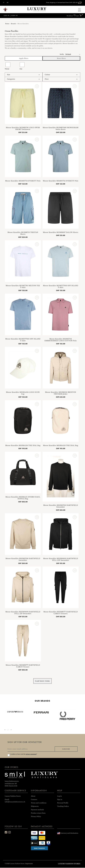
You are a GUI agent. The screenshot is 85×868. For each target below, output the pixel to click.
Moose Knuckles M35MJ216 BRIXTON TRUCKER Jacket (61, 393)
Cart (79, 15)
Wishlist (71, 15)
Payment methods (37, 810)
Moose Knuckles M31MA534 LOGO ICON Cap (23, 393)
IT (4, 3)
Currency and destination (68, 833)
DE (8, 3)
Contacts (34, 800)
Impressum (29, 864)
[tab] (24, 75)
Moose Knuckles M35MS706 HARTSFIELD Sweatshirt (61, 506)
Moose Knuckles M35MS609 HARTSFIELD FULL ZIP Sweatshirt (61, 559)
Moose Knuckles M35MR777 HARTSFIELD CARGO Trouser (23, 666)
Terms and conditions (39, 803)
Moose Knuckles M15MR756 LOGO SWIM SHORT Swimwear (23, 128)
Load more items (42, 681)
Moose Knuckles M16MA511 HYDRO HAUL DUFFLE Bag (23, 498)
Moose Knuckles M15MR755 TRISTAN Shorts (23, 233)
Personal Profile (63, 803)
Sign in (15, 16)
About (33, 796)
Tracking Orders (63, 807)
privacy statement (31, 754)
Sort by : (62, 54)
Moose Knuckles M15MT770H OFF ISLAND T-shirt (61, 287)
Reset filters (61, 58)
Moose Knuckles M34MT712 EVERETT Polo (23, 181)
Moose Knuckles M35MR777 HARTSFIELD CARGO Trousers (61, 613)
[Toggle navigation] (79, 9)
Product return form (38, 813)
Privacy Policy (36, 817)
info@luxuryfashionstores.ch (15, 802)
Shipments (35, 807)
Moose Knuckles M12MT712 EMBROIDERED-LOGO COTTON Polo (61, 340)
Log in (6, 16)
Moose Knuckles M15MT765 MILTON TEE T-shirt (23, 287)
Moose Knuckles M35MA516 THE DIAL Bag (23, 445)
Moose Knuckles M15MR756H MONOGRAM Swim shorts (61, 128)
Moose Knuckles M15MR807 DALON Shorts (61, 232)
